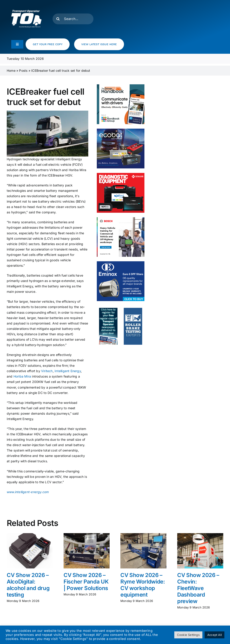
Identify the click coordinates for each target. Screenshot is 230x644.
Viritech (47, 371)
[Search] (58, 19)
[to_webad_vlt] (133, 309)
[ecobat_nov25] (121, 130)
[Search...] (73, 19)
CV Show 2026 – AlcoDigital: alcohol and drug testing (28, 585)
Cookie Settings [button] (188, 635)
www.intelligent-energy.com (28, 492)
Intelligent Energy (68, 371)
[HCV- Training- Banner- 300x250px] (121, 219)
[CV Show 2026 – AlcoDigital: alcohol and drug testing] (30, 535)
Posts (23, 70)
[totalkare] (121, 174)
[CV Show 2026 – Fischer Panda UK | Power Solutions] (87, 535)
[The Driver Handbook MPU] (121, 86)
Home (11, 70)
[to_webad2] (108, 309)
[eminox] (121, 263)
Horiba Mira (23, 376)
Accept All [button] (215, 635)
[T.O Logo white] (26, 5)
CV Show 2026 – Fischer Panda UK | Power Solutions (86, 582)
